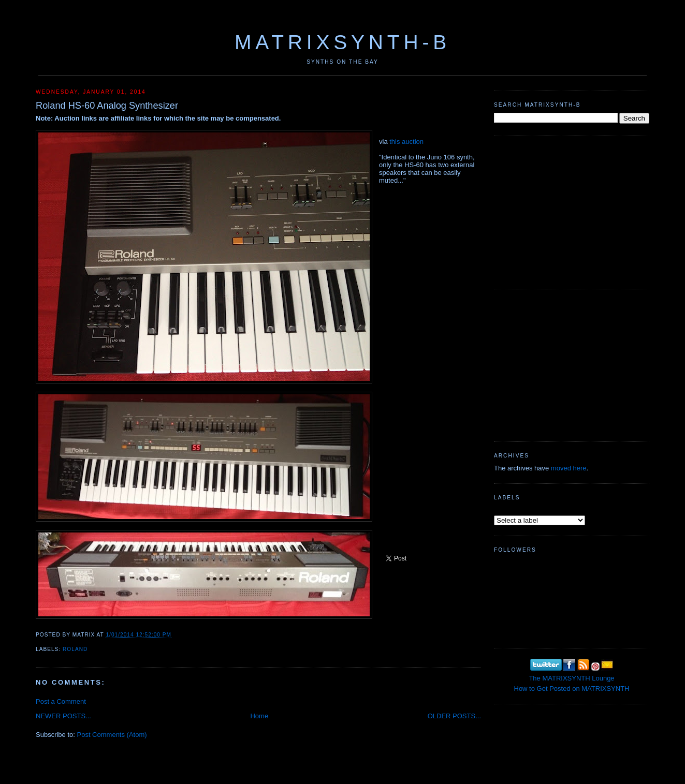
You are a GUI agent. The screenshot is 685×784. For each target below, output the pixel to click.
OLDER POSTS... (454, 716)
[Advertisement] (572, 211)
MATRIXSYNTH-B (342, 42)
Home (259, 716)
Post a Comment (61, 701)
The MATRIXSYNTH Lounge (571, 678)
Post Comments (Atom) (112, 735)
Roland (75, 649)
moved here (569, 468)
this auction (406, 142)
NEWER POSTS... (63, 716)
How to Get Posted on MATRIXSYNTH (572, 689)
